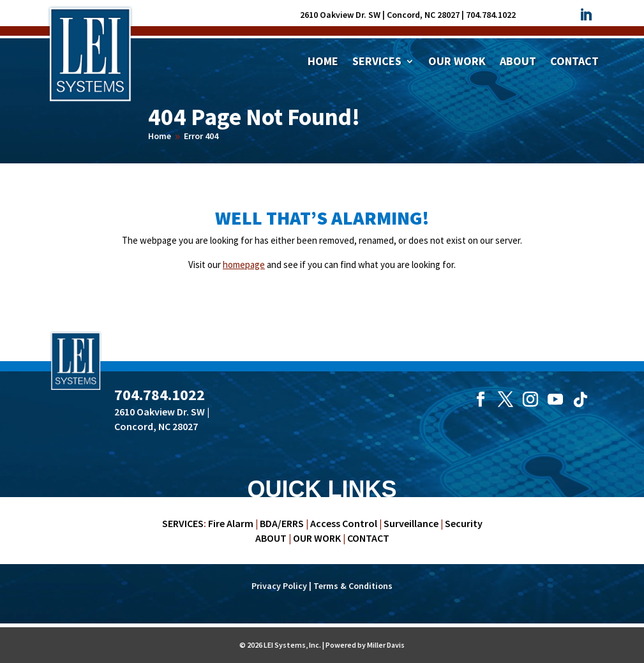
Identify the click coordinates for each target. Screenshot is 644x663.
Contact (574, 63)
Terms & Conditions (353, 586)
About (518, 63)
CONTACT (368, 538)
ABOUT (271, 538)
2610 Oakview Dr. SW (340, 15)
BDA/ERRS (282, 523)
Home (323, 63)
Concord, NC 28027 (423, 15)
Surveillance (411, 523)
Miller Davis (386, 645)
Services (377, 63)
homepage (244, 264)
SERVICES (183, 523)
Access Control (344, 523)
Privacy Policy (279, 586)
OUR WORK (317, 538)
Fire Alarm (231, 523)
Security (464, 523)
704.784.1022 (491, 15)
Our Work (457, 63)
